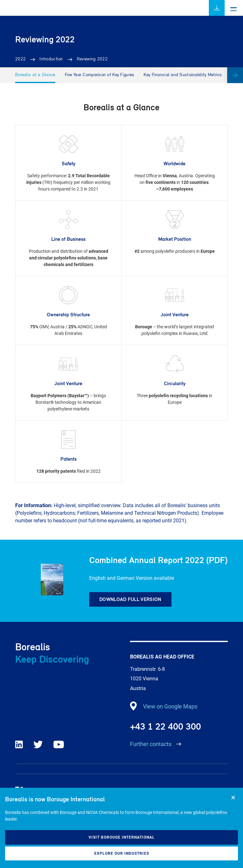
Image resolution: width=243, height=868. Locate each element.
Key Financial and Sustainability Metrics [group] (183, 75)
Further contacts (151, 744)
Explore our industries (122, 853)
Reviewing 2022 (92, 59)
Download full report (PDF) (217, 8)
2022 (20, 59)
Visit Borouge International (122, 837)
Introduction (51, 59)
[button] (235, 75)
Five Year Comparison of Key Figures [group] (100, 75)
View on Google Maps (170, 706)
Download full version (130, 599)
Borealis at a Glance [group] (35, 75)
